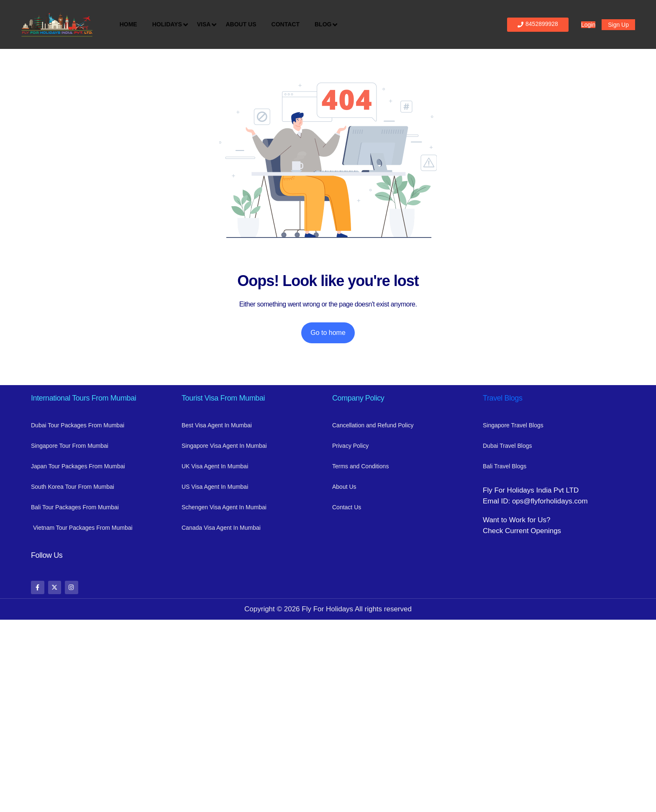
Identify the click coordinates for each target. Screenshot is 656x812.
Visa (206, 25)
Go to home (328, 333)
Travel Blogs (503, 398)
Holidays (169, 25)
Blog (325, 25)
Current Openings (533, 531)
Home (128, 24)
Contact (286, 24)
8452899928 (538, 24)
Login (588, 25)
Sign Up (618, 25)
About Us (241, 24)
